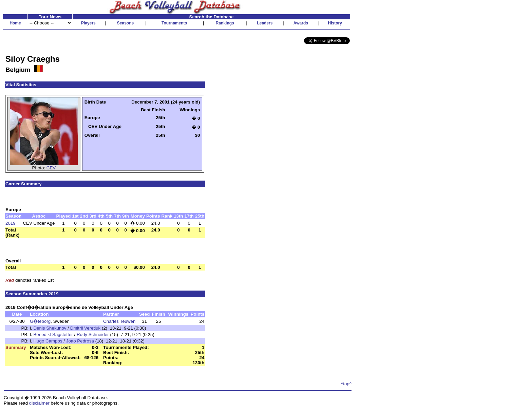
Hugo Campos (48, 341)
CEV (51, 168)
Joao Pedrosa (80, 341)
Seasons (125, 23)
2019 (11, 223)
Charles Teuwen (119, 321)
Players (88, 23)
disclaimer (39, 403)
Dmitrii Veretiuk (85, 328)
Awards (301, 23)
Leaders (265, 23)
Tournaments (174, 23)
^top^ (346, 384)
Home (15, 23)
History (335, 23)
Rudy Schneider (93, 335)
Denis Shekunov (50, 328)
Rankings (225, 23)
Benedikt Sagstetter (53, 335)
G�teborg (40, 321)
